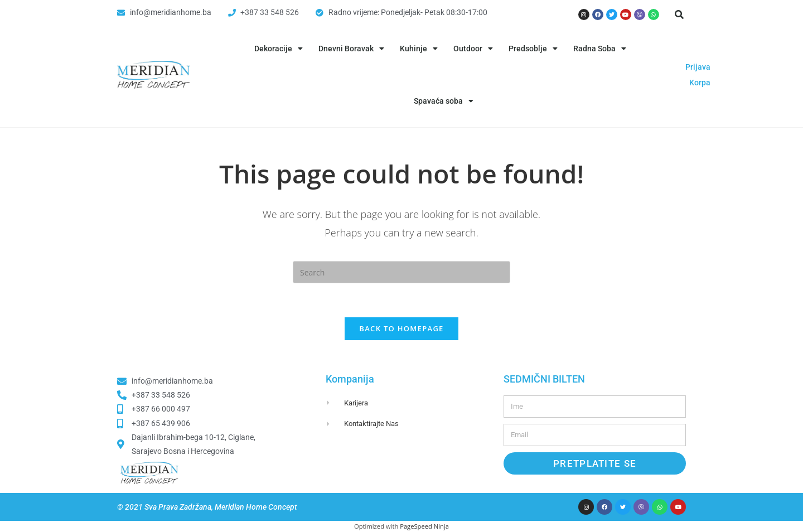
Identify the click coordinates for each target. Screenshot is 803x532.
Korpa (700, 83)
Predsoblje (533, 49)
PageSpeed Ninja (424, 526)
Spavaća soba (444, 101)
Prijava (698, 67)
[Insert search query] (401, 272)
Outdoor (473, 49)
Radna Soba (600, 49)
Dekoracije (279, 49)
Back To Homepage (401, 328)
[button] (679, 14)
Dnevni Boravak (351, 49)
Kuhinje (419, 49)
